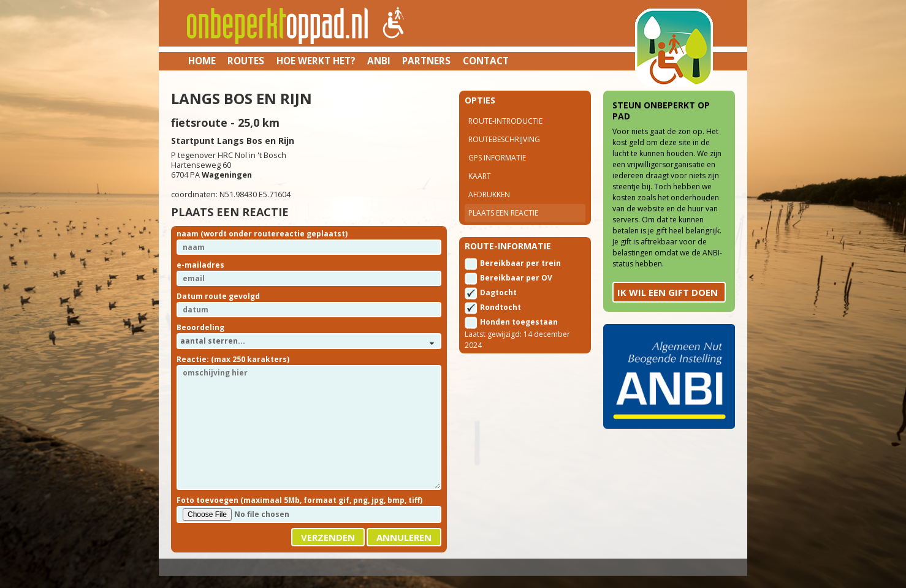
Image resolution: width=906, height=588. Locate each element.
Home (202, 61)
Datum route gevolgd (218, 296)
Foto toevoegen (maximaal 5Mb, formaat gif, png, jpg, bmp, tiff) (299, 500)
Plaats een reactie (503, 213)
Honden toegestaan (519, 322)
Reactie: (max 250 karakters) (233, 359)
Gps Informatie (497, 158)
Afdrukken (489, 194)
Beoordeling (200, 327)
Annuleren (404, 537)
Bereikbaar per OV (516, 278)
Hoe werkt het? (316, 61)
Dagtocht (498, 292)
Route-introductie (505, 121)
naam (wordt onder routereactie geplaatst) (262, 234)
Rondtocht (501, 307)
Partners (426, 61)
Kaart (480, 176)
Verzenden (328, 537)
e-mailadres (200, 265)
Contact (486, 61)
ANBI (379, 61)
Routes (246, 61)
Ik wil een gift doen (668, 292)
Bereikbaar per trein (520, 263)
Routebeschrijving (504, 139)
